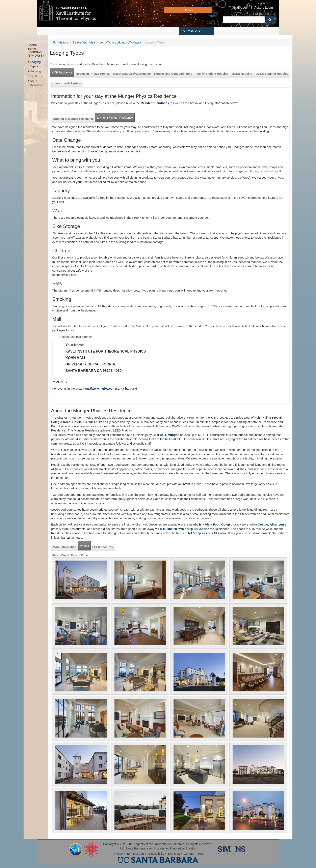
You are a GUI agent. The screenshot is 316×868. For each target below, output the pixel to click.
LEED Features (102, 547)
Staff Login (241, 8)
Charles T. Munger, (166, 435)
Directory (66, 31)
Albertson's (278, 524)
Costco (263, 524)
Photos (84, 546)
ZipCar (177, 426)
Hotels (56, 83)
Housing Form (36, 73)
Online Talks (226, 31)
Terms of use (135, 854)
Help (201, 854)
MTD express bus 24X (204, 533)
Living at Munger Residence (115, 118)
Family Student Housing (212, 74)
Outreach (260, 31)
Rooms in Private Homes (93, 74)
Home (43, 31)
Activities (96, 31)
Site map (174, 854)
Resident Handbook (155, 103)
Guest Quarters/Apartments (132, 74)
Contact (189, 854)
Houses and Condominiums (173, 74)
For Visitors (191, 31)
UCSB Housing (242, 74)
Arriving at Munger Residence (73, 119)
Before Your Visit (84, 42)
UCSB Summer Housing (272, 74)
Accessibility (156, 854)
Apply (166, 31)
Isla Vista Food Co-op (214, 524)
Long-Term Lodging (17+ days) (120, 42)
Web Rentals (72, 83)
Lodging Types (35, 64)
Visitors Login (263, 8)
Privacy (118, 854)
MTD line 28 (168, 529)
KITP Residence (37, 83)
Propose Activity (130, 31)
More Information (64, 547)
